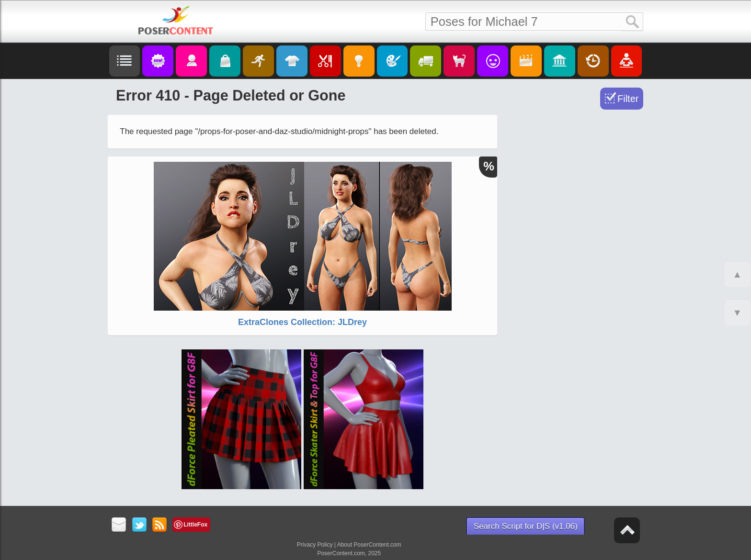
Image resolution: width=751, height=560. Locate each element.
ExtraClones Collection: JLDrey (302, 322)
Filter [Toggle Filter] (628, 99)
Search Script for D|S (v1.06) (526, 526)
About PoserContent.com (369, 545)
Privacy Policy (315, 545)
